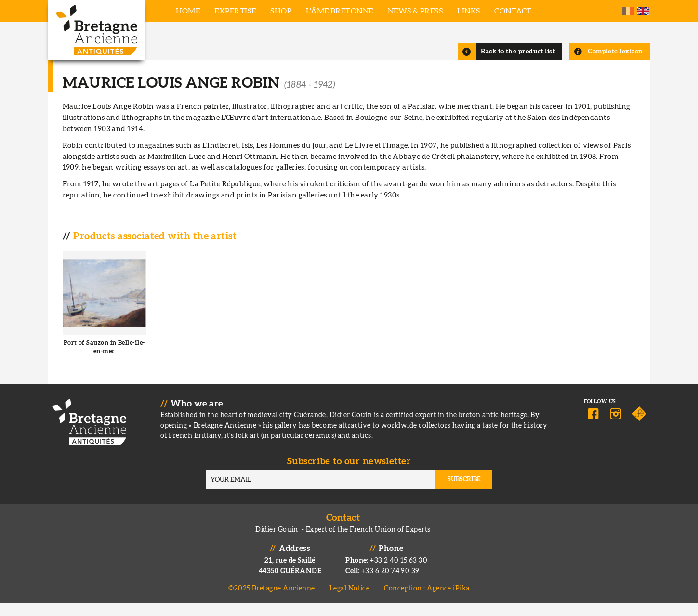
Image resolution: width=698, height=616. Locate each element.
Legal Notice (349, 601)
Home (188, 11)
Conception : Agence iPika (427, 601)
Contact (513, 11)
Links (468, 11)
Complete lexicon (615, 64)
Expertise (235, 11)
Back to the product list (518, 64)
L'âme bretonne (339, 11)
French (628, 11)
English (643, 11)
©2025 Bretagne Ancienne (272, 601)
